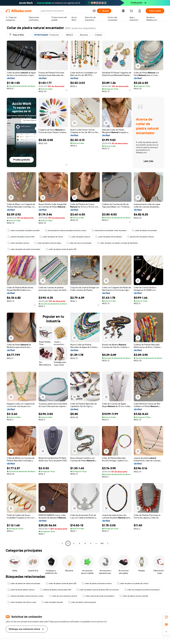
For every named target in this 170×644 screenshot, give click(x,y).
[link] (166, 617)
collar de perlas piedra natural (21, 590)
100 (102, 543)
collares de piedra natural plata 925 (55, 590)
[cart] (132, 11)
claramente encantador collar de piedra (109, 230)
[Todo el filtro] (17, 35)
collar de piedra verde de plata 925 (61, 249)
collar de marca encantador (79, 243)
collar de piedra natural (79, 237)
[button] (94, 11)
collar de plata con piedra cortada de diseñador (117, 243)
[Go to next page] (108, 543)
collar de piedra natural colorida (134, 596)
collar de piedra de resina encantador (24, 249)
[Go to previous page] (62, 543)
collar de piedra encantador (144, 230)
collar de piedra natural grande (82, 602)
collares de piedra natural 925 (21, 237)
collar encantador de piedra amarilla (24, 230)
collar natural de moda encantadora (98, 596)
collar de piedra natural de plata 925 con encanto (98, 590)
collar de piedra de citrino (51, 237)
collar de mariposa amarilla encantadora (142, 590)
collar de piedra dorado (52, 602)
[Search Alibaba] (65, 11)
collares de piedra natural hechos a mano (25, 596)
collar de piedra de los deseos (109, 237)
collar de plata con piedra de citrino (133, 583)
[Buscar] (104, 11)
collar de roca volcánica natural (63, 596)
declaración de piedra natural (140, 237)
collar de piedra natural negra (48, 243)
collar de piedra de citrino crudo (22, 602)
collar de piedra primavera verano (97, 583)
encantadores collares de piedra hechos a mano (66, 230)
